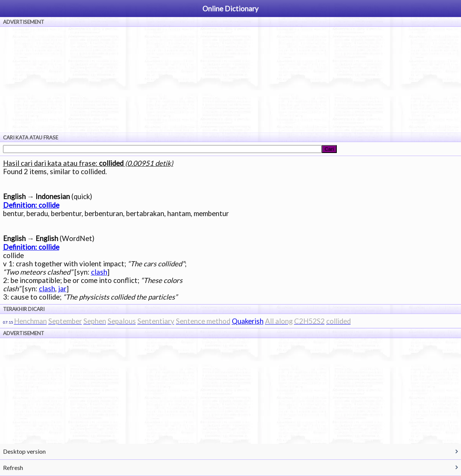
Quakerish (248, 321)
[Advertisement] (231, 80)
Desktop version (24, 451)
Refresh (13, 467)
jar (62, 289)
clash (99, 272)
